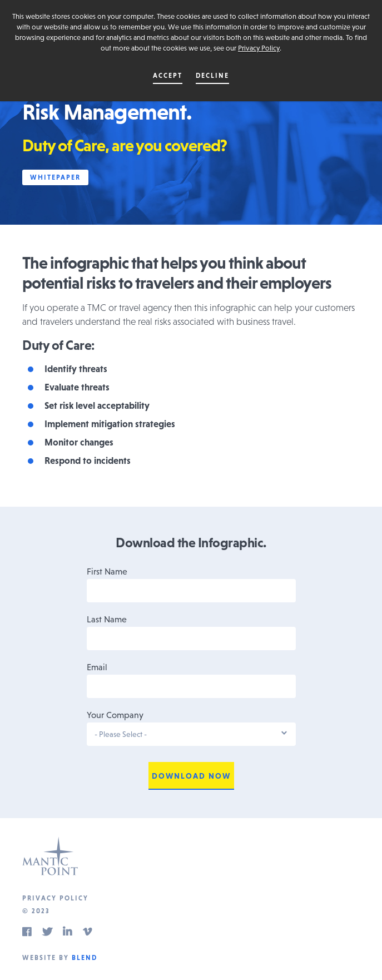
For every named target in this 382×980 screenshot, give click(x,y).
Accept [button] (168, 76)
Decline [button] (212, 76)
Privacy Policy (259, 48)
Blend (85, 958)
